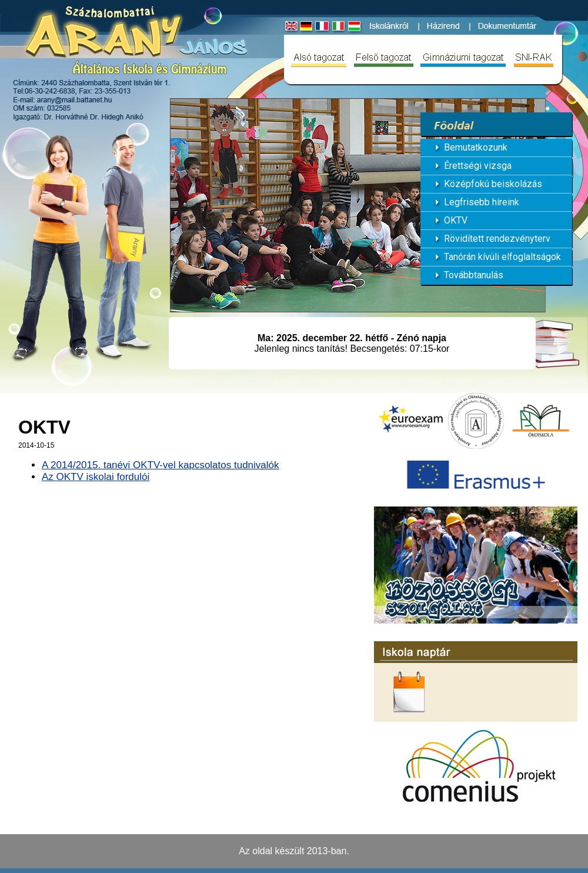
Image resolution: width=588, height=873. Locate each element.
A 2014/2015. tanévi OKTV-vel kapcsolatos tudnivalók (161, 465)
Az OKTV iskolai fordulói (96, 477)
